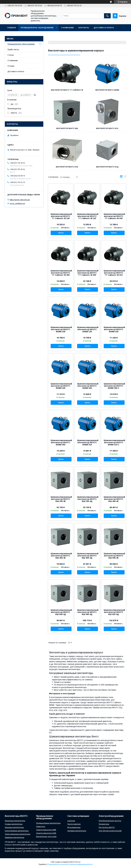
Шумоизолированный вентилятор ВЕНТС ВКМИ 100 (61, 329)
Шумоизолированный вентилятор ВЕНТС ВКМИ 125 (87, 329)
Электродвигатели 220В (46, 833)
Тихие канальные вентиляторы (18, 834)
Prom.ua (77, 862)
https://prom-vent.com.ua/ (20, 200)
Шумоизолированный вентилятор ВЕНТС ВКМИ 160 (61, 386)
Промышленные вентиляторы (48, 823)
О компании (67, 28)
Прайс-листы (13, 50)
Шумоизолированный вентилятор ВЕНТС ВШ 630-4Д (114, 612)
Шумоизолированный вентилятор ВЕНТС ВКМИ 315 (87, 442)
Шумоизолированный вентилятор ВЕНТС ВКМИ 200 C (114, 386)
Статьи (11, 55)
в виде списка (125, 177)
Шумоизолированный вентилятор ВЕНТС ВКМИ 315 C (114, 442)
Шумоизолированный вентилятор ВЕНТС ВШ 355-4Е (61, 499)
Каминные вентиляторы (15, 837)
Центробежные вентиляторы (17, 831)
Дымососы (41, 826)
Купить (61, 233)
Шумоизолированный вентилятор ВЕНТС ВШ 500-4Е (114, 556)
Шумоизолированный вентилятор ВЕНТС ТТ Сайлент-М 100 (61, 216)
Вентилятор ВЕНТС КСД (107, 167)
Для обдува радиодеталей (110, 831)
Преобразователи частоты (110, 821)
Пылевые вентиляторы (77, 831)
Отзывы (11, 66)
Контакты (84, 28)
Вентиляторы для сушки (46, 836)
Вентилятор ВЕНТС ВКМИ (107, 90)
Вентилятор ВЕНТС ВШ (67, 128)
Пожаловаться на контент (57, 864)
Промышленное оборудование (37, 28)
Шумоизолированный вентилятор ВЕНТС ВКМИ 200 (87, 386)
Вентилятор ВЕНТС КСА (107, 128)
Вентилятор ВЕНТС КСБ (67, 167)
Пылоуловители (74, 824)
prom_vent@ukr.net (17, 203)
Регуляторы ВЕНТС (107, 827)
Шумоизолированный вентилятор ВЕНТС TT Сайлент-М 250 (87, 273)
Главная (11, 28)
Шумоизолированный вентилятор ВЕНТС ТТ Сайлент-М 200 (61, 273)
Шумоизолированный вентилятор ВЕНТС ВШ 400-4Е (114, 499)
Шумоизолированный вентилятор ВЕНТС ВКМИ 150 (114, 329)
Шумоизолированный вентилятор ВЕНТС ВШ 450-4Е (61, 556)
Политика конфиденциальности (80, 864)
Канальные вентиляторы (15, 821)
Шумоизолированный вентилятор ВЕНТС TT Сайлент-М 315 (114, 273)
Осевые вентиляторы (14, 824)
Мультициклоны (74, 827)
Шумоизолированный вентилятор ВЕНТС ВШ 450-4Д (87, 556)
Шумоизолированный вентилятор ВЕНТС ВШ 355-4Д (87, 499)
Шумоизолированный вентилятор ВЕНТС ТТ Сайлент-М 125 (87, 216)
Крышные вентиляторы (14, 827)
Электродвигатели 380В (46, 830)
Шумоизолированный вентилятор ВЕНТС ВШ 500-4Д (61, 612)
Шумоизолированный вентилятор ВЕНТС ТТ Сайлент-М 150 (114, 216)
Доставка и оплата (104, 28)
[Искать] (107, 16)
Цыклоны (71, 821)
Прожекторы (104, 824)
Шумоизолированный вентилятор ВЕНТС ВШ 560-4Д (87, 612)
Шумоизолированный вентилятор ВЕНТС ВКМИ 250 (61, 442)
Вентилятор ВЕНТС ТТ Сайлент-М (67, 90)
